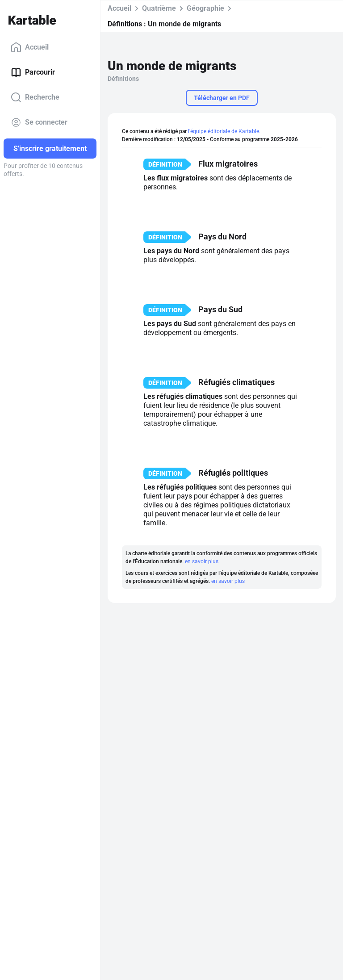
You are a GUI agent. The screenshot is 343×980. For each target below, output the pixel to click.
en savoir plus (202, 561)
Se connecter (39, 122)
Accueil (30, 47)
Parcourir (33, 72)
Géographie (205, 8)
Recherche (35, 97)
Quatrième (159, 8)
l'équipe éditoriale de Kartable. (224, 131)
